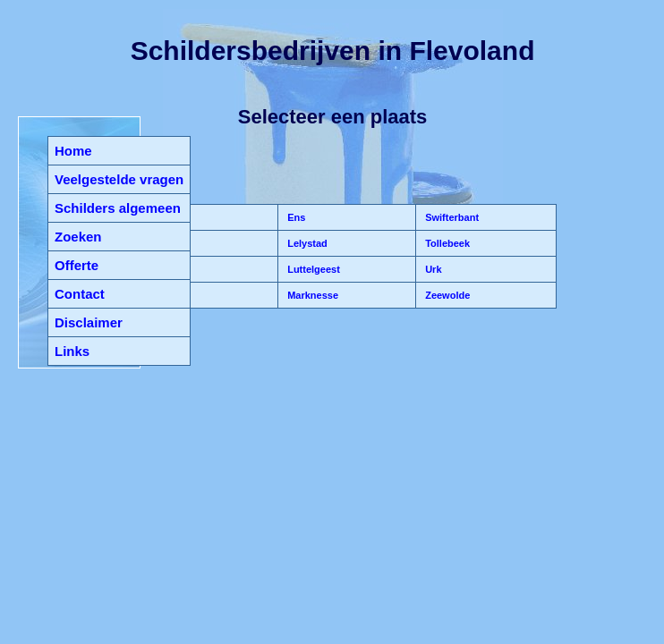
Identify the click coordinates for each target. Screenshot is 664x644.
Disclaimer (89, 322)
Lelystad (306, 243)
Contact (80, 294)
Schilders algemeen (118, 208)
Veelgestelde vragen (119, 179)
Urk (432, 269)
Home (73, 151)
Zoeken (78, 237)
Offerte (77, 265)
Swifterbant (451, 217)
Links (72, 351)
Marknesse (311, 295)
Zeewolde (446, 295)
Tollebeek (446, 243)
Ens (295, 217)
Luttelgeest (312, 269)
